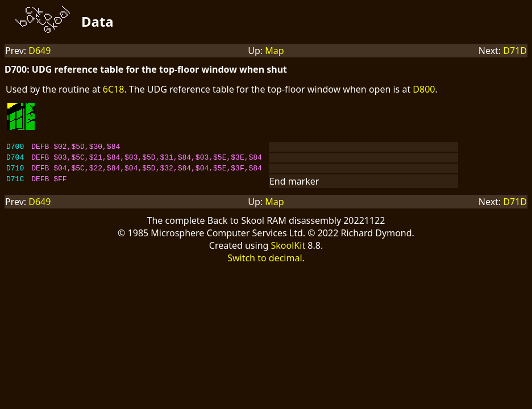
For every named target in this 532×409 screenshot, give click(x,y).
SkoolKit (288, 251)
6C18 (114, 89)
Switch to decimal (265, 263)
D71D (515, 51)
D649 (40, 51)
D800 (424, 89)
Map (274, 51)
